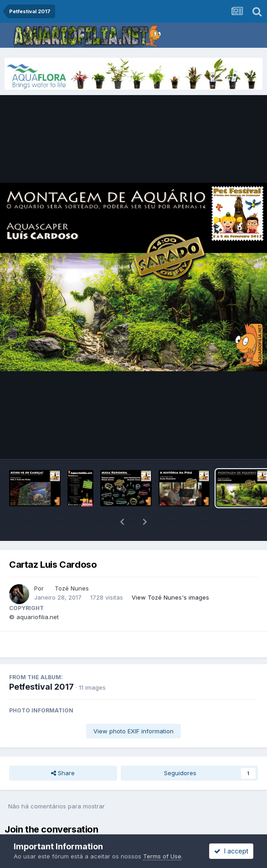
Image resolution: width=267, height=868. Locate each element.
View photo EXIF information (133, 707)
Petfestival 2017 (41, 663)
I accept (231, 851)
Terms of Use (162, 856)
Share (63, 749)
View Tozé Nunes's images (170, 574)
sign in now (171, 815)
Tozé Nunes (72, 565)
